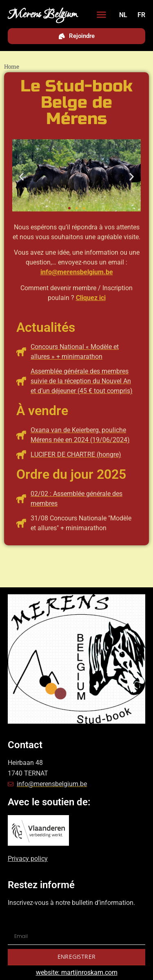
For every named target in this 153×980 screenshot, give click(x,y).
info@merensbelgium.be (77, 272)
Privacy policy (28, 859)
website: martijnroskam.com (77, 972)
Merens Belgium (43, 15)
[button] (102, 15)
